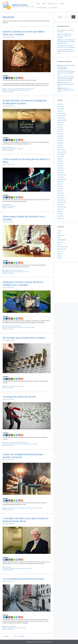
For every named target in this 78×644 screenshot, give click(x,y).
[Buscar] (73, 17)
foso (24, 327)
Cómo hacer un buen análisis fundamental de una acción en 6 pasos (66, 51)
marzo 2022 (60, 193)
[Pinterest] (12, 78)
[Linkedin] (9, 78)
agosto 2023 (61, 157)
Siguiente (23, 636)
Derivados (60, 242)
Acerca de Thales (53, 8)
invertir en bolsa (22, 568)
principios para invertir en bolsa (18, 628)
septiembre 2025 (62, 120)
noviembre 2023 (62, 152)
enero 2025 (60, 136)
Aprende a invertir (20, 5)
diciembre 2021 (61, 200)
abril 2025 (60, 131)
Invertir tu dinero (27, 90)
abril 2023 (60, 166)
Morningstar (32, 327)
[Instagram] (20, 78)
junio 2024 (60, 141)
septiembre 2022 (62, 179)
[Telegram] (17, 78)
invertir (21, 90)
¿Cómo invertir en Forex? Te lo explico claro (66, 73)
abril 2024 (60, 145)
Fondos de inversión (52, 4)
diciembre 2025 (61, 113)
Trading (59, 258)
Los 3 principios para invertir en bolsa (23, 579)
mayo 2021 (60, 216)
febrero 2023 (61, 170)
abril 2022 (60, 191)
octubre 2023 (61, 154)
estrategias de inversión (13, 90)
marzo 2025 (60, 134)
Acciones (10, 89)
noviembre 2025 (62, 116)
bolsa (10, 327)
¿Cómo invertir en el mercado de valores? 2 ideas (26, 161)
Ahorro (38, 4)
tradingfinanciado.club (63, 71)
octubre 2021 (61, 205)
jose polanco (61, 77)
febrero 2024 (61, 150)
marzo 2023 (60, 168)
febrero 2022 (61, 195)
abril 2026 (60, 104)
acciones (6, 327)
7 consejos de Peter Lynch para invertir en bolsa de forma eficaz (26, 520)
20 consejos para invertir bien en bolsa (24, 338)
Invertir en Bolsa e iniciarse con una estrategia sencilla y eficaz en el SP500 (66, 78)
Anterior (6, 636)
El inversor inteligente (18, 149)
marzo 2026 (60, 106)
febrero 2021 (61, 218)
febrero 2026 (61, 109)
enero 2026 (60, 111)
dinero (6, 90)
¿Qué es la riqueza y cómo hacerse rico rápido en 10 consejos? (64, 36)
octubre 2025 (61, 118)
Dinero (6, 89)
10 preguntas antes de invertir (19, 397)
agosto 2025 (61, 122)
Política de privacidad (42, 8)
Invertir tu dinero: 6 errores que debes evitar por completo (24, 33)
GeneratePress (48, 642)
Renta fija (20, 270)
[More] (22, 78)
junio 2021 (60, 214)
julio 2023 (60, 159)
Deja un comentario (9, 92)
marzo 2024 (60, 147)
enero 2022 (60, 198)
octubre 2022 (61, 177)
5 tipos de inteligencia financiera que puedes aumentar (23, 456)
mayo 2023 (60, 163)
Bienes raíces (19, 89)
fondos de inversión (20, 272)
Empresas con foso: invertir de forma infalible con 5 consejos (23, 283)
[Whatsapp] (14, 78)
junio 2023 (60, 161)
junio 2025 (60, 127)
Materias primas (39, 508)
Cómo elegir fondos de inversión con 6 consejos (24, 218)
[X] (7, 78)
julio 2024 (60, 138)
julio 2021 (60, 211)
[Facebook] (4, 78)
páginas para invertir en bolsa (30, 444)
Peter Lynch (29, 568)
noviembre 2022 (62, 175)
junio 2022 (60, 186)
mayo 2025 (60, 129)
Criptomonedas (61, 240)
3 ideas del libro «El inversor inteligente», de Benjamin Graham (25, 102)
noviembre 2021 (62, 202)
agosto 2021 (61, 209)
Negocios (62, 4)
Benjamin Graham (8, 149)
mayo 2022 (60, 189)
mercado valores (12, 206)
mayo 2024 (60, 143)
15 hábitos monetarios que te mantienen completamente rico (66, 67)
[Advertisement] (66, 282)
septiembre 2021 (62, 207)
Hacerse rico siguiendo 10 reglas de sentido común (65, 84)
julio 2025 (60, 125)
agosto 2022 (61, 182)
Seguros (59, 256)
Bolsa (44, 4)
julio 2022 (60, 184)
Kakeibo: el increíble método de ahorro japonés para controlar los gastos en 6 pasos (66, 41)
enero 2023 (60, 173)
